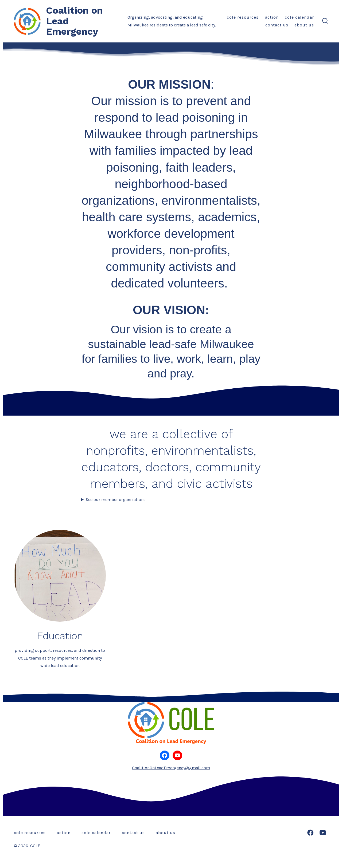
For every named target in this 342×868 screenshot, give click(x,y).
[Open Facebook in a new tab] (310, 833)
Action (272, 17)
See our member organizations (116, 500)
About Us (304, 25)
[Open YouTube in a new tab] (323, 833)
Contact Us (277, 25)
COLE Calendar (299, 17)
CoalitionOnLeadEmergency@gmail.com (171, 768)
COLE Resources (243, 17)
